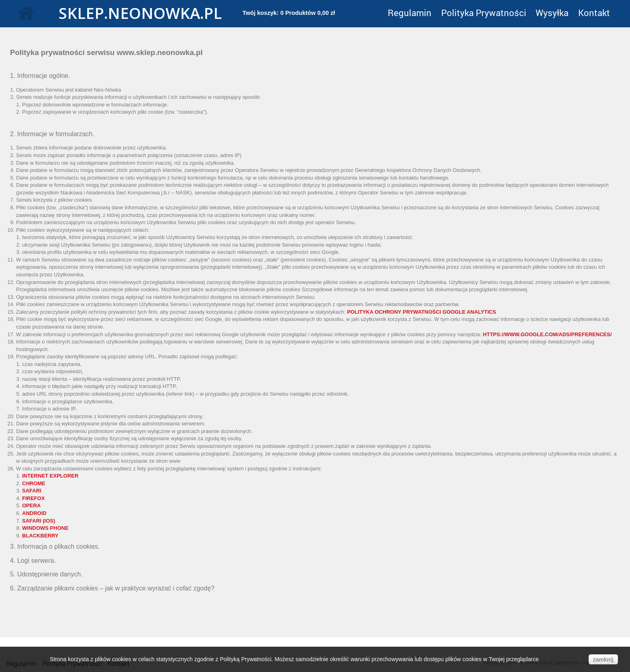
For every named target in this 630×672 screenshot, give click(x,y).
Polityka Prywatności (484, 13)
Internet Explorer (50, 476)
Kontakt (594, 13)
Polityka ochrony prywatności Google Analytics (422, 312)
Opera (31, 506)
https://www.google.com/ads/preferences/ (547, 334)
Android (34, 513)
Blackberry (40, 536)
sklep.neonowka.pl (131, 13)
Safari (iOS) (39, 521)
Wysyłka (552, 13)
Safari (32, 491)
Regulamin (410, 13)
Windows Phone (45, 528)
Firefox (33, 498)
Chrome (34, 483)
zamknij (603, 660)
